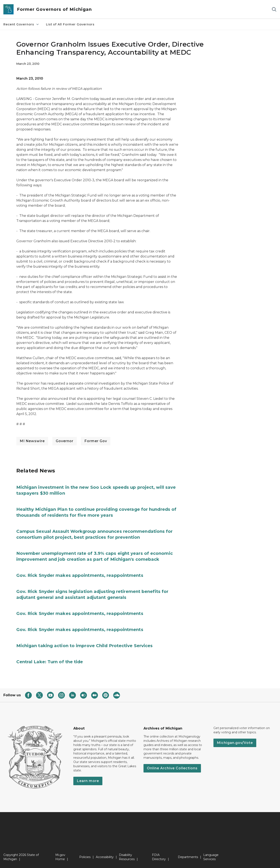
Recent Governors (21, 24)
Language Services (211, 857)
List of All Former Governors (70, 24)
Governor (65, 441)
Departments (188, 857)
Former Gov (96, 441)
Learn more (88, 781)
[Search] (274, 9)
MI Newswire (32, 441)
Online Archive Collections (172, 768)
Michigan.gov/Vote (235, 743)
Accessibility (105, 857)
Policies (85, 857)
